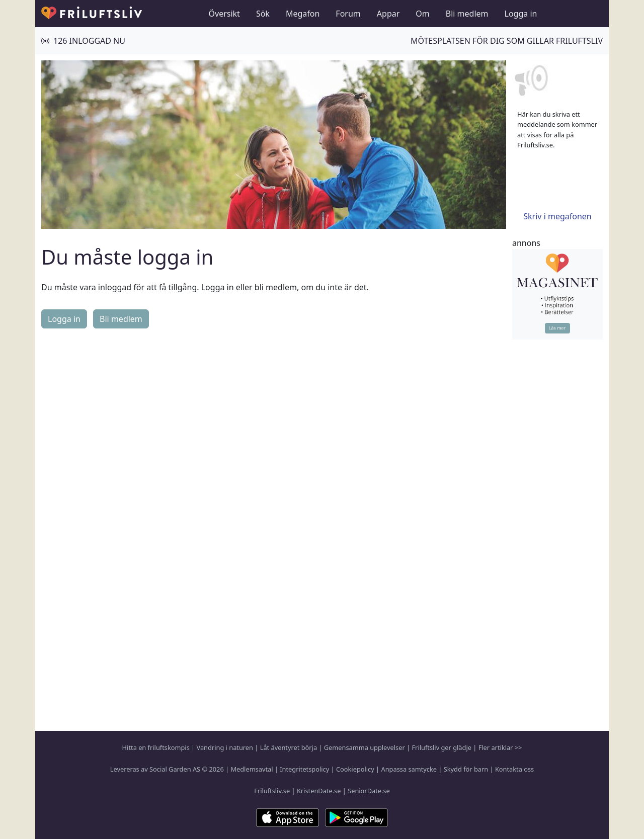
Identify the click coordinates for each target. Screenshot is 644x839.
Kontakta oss (514, 769)
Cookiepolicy (355, 769)
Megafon (303, 14)
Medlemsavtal (252, 769)
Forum (348, 14)
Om (422, 14)
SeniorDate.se (369, 791)
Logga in (521, 14)
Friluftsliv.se (272, 791)
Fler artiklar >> (500, 747)
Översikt (224, 14)
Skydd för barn (466, 769)
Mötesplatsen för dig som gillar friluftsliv (507, 41)
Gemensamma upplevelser (365, 747)
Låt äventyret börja (289, 747)
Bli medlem (467, 14)
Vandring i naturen (225, 747)
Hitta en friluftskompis (156, 747)
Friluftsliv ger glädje (441, 747)
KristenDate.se (319, 791)
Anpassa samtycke (409, 769)
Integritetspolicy (304, 769)
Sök (263, 14)
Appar (388, 14)
